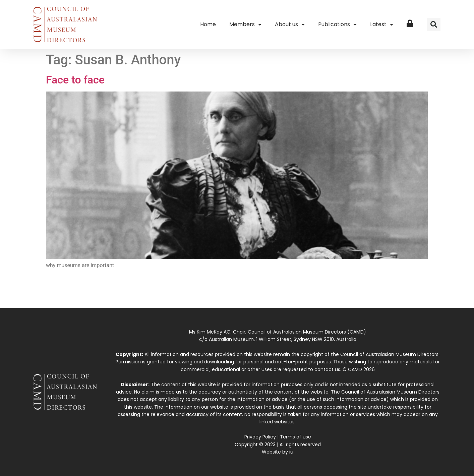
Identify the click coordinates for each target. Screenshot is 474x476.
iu (291, 452)
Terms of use (295, 437)
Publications (337, 24)
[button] (434, 24)
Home (208, 24)
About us (290, 24)
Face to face (75, 80)
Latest (382, 24)
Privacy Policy (260, 437)
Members (245, 24)
